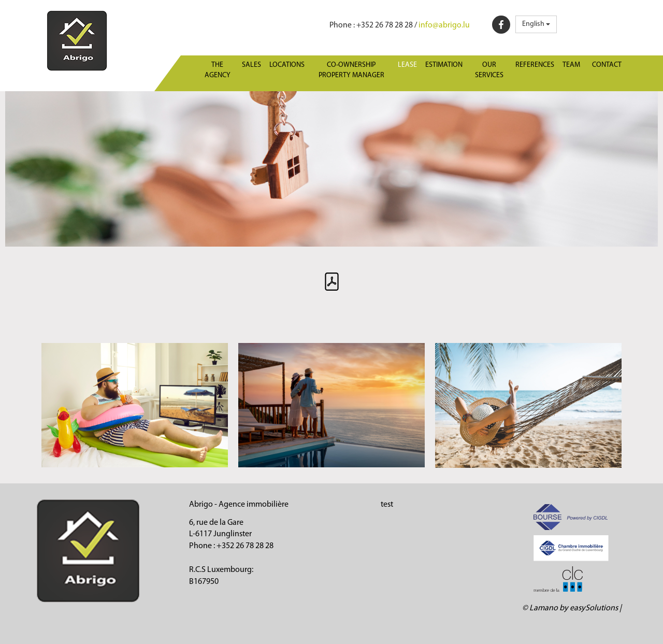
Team (571, 65)
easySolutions (594, 608)
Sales (251, 65)
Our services (489, 70)
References (535, 65)
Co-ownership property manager (351, 70)
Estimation (444, 65)
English (536, 24)
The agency (218, 70)
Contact (607, 65)
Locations (287, 65)
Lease (407, 65)
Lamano (544, 608)
